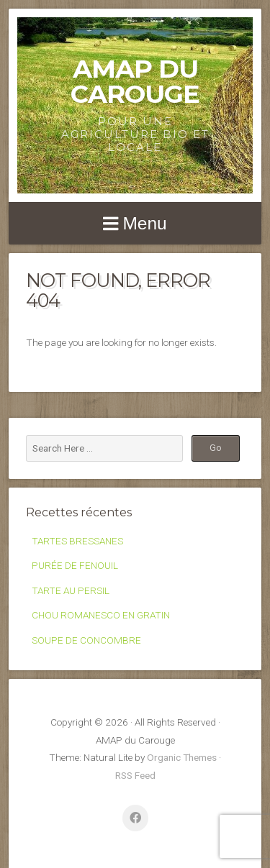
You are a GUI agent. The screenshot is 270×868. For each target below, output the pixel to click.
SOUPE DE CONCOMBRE (86, 640)
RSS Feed (135, 775)
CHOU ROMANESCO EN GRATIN (101, 615)
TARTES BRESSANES (77, 541)
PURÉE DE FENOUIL (75, 565)
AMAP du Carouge (135, 81)
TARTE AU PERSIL (71, 590)
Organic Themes (182, 757)
